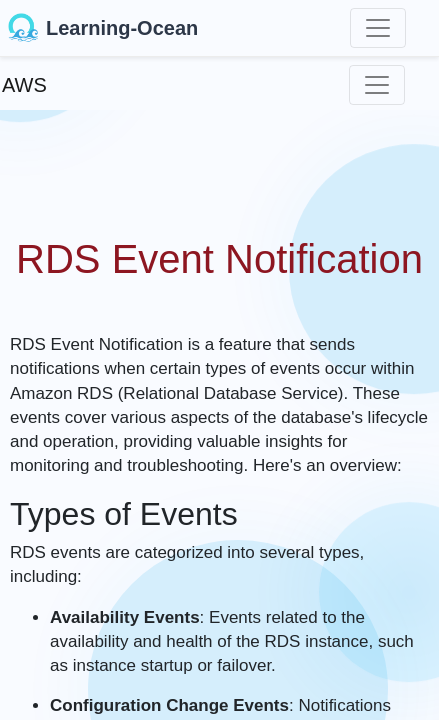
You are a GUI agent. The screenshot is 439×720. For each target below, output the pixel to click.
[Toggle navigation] (378, 28)
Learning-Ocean (103, 28)
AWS (24, 85)
